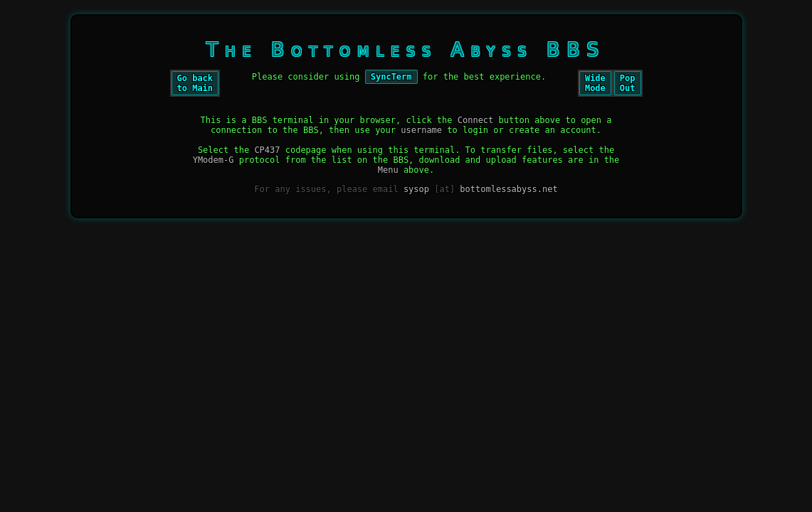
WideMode (595, 83)
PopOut (628, 83)
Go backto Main (195, 83)
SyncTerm (391, 77)
